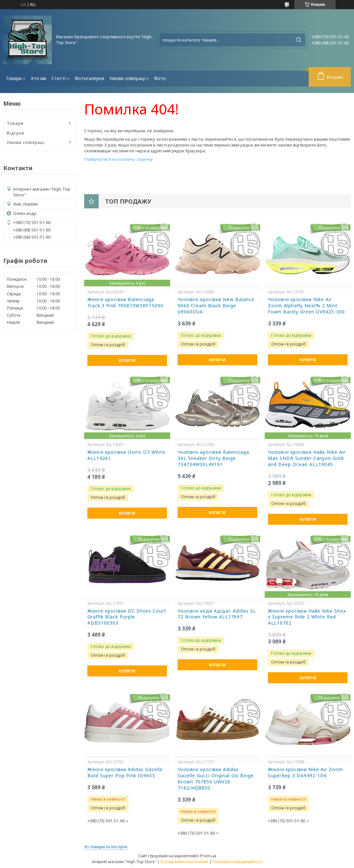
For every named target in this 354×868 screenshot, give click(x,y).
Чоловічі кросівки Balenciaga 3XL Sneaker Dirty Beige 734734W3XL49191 (213, 458)
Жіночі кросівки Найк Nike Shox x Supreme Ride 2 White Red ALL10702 (307, 617)
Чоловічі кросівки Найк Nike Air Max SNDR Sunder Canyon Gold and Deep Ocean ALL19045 (307, 458)
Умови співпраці (127, 78)
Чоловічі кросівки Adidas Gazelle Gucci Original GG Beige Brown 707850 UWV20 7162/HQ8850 (216, 779)
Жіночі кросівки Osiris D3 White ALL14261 (126, 455)
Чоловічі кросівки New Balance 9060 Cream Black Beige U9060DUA (216, 306)
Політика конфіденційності (238, 862)
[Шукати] (299, 40)
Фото (160, 78)
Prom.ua (208, 856)
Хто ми (39, 78)
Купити (127, 361)
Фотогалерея (89, 78)
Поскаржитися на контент (184, 862)
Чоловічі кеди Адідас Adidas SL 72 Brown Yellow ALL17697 (217, 614)
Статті (59, 78)
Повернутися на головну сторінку (118, 159)
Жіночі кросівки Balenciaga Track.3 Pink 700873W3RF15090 (125, 303)
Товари (14, 78)
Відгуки (16, 133)
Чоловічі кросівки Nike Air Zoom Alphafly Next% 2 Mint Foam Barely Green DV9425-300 (306, 306)
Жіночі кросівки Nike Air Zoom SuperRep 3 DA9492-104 (305, 773)
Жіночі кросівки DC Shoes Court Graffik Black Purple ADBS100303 (127, 617)
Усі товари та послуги (106, 847)
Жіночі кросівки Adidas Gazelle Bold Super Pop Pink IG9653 (125, 773)
